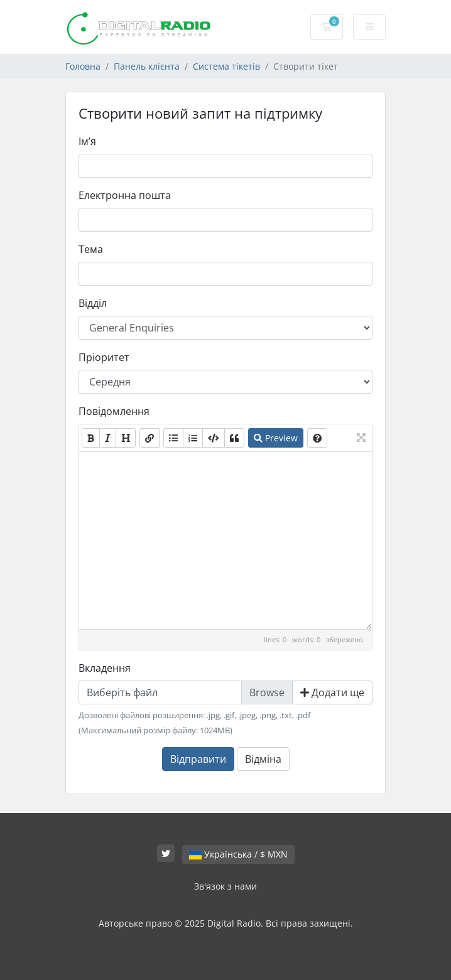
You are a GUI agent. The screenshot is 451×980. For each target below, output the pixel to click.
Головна (83, 66)
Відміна (263, 759)
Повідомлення (114, 411)
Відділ (93, 303)
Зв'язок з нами (225, 886)
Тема (91, 249)
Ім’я (87, 141)
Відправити (198, 759)
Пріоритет (104, 357)
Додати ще (332, 692)
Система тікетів (226, 66)
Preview (276, 438)
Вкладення (105, 668)
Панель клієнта (147, 66)
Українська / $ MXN (238, 854)
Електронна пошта (125, 195)
